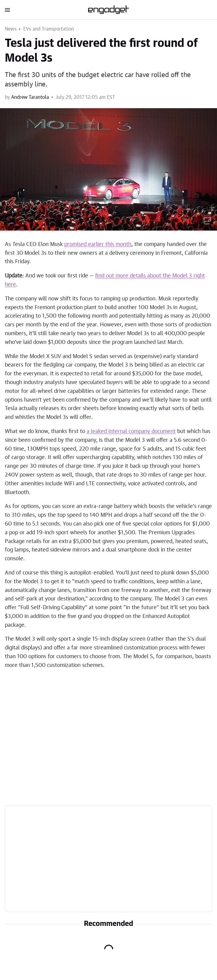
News (11, 29)
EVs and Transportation (49, 29)
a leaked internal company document (131, 432)
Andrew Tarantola (30, 97)
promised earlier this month (98, 244)
